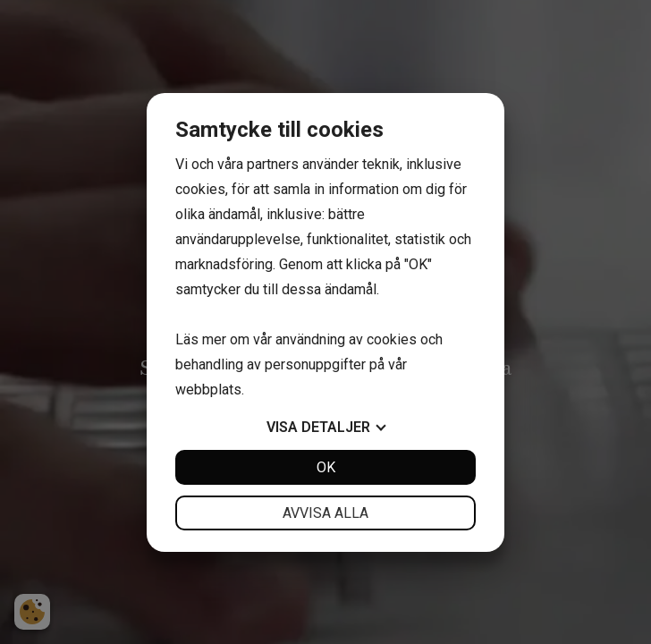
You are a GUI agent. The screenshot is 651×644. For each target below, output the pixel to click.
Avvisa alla (325, 513)
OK (326, 467)
